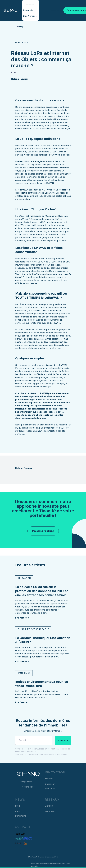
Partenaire (21, 816)
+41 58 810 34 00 (27, 787)
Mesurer (49, 779)
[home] (9, 10)
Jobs (18, 811)
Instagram (50, 811)
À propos (32, 16)
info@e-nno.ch (26, 781)
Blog (25, 16)
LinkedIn (49, 806)
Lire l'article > (22, 618)
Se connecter (56, 10)
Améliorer (50, 789)
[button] (31, 5)
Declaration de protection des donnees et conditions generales (50, 865)
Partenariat (28, 10)
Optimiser (50, 784)
